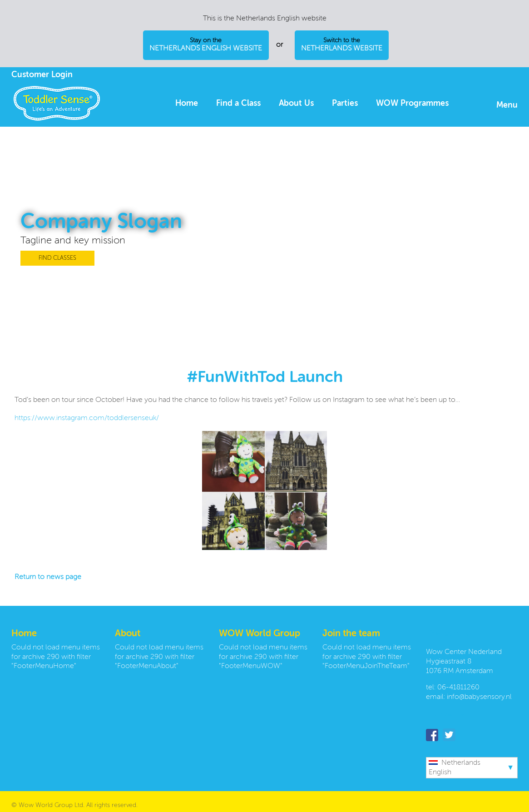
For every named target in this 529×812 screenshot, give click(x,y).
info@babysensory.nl (479, 697)
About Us (296, 104)
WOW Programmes (412, 104)
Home (187, 104)
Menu (507, 105)
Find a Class (238, 104)
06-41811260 (458, 688)
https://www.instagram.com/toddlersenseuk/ (87, 418)
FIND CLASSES (57, 258)
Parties (345, 104)
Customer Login (42, 75)
